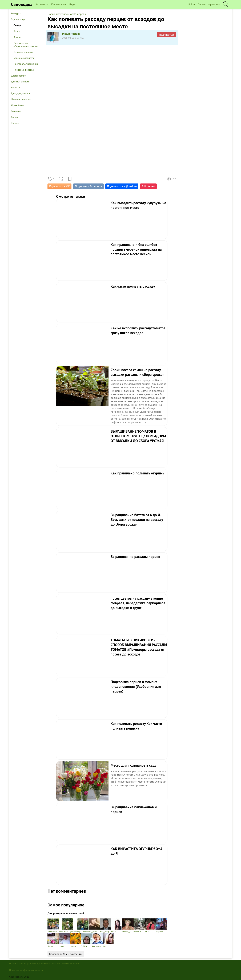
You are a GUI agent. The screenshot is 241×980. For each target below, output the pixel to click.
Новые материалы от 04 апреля (67, 14)
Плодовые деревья (24, 70)
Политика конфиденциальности (26, 970)
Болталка (16, 111)
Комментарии (59, 4)
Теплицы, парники (23, 52)
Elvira (117, 926)
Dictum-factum (71, 34)
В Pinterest (148, 186)
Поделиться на (122, 186)
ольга (150, 926)
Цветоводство (18, 76)
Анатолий (98, 940)
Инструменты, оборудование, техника (26, 45)
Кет (109, 940)
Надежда (95, 926)
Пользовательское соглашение (63, 963)
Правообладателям (36, 963)
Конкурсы (16, 13)
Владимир (53, 926)
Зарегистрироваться (209, 4)
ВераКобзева (83, 926)
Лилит (53, 940)
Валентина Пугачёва (68, 926)
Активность (42, 4)
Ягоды (17, 31)
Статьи (14, 117)
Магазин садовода (21, 99)
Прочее (15, 123)
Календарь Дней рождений (66, 954)
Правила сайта (17, 963)
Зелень (17, 37)
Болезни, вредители (24, 58)
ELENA (86, 940)
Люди (72, 4)
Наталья (139, 926)
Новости (15, 87)
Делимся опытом (20, 82)
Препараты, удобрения (26, 64)
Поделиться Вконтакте (88, 186)
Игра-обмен (17, 105)
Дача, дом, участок (21, 93)
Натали (75, 940)
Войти (192, 4)
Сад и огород (18, 19)
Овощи (17, 25)
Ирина (64, 940)
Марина (161, 926)
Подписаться (167, 35)
